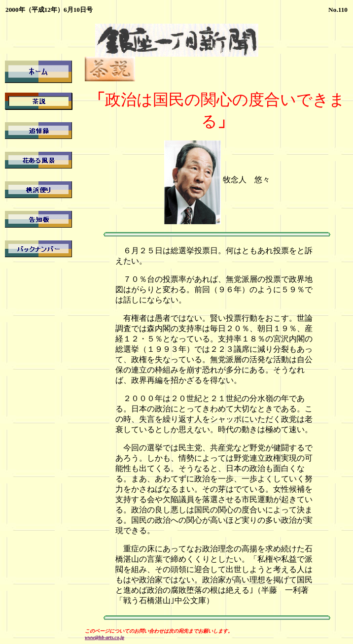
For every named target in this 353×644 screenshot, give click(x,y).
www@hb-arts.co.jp (105, 637)
